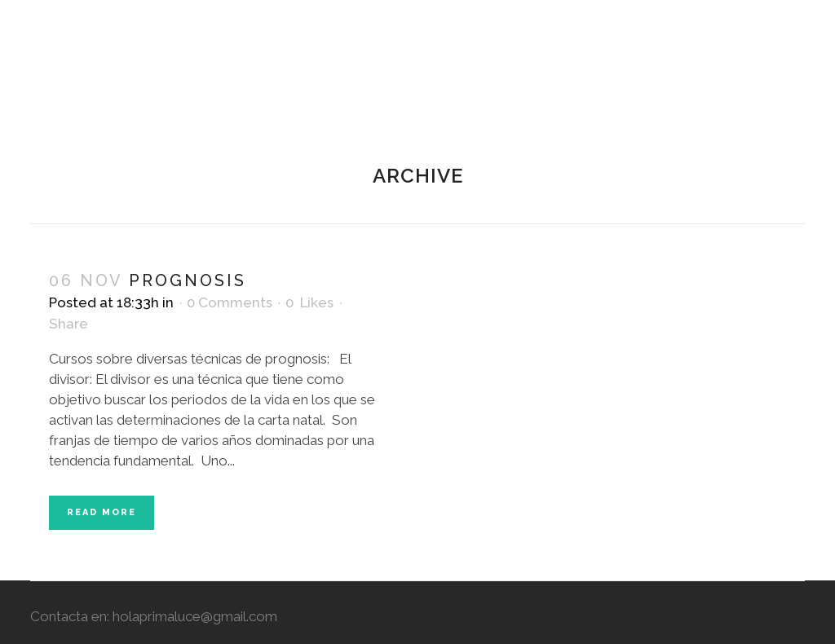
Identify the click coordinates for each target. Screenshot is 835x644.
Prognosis (188, 280)
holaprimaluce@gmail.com (195, 616)
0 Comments (230, 302)
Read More (102, 512)
